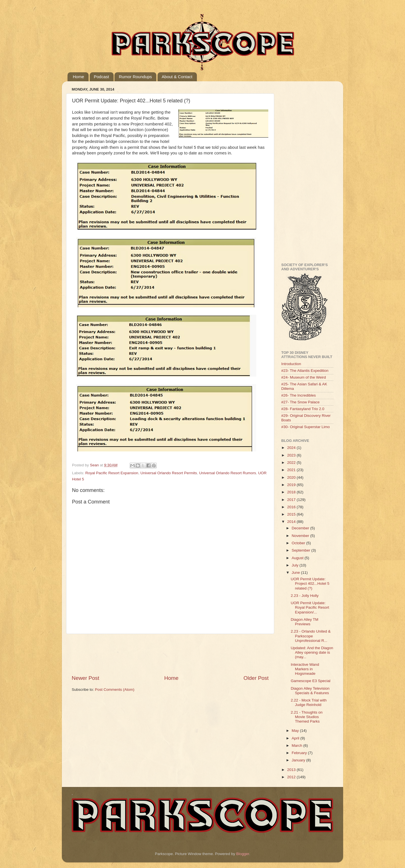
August (298, 558)
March (297, 746)
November (301, 536)
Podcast (102, 77)
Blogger (243, 854)
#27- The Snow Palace (300, 402)
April (296, 738)
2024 (292, 448)
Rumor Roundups (135, 77)
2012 (292, 777)
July (296, 565)
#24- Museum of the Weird (304, 377)
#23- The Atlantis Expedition (305, 371)
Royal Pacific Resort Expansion (112, 473)
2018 (292, 492)
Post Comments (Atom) (115, 690)
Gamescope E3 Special (311, 681)
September (301, 550)
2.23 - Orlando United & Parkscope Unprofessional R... (311, 636)
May (296, 731)
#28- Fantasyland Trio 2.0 (303, 409)
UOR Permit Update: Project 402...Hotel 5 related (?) (310, 583)
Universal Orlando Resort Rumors (228, 473)
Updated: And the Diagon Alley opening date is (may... (312, 652)
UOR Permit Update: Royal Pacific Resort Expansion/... (310, 607)
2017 (292, 500)
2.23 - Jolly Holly (305, 596)
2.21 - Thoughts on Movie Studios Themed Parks (307, 717)
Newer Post (85, 678)
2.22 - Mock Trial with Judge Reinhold (309, 702)
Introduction (291, 364)
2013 (292, 770)
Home (78, 77)
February (300, 753)
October (299, 543)
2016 (292, 507)
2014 (292, 522)
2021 (292, 470)
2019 (292, 485)
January (299, 760)
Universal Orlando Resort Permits (169, 473)
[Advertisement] (174, 654)
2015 (292, 514)
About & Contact (177, 77)
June (296, 573)
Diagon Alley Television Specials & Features (310, 691)
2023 (292, 455)
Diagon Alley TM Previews (305, 622)
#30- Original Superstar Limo (306, 427)
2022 (292, 463)
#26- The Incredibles (299, 395)
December (301, 528)
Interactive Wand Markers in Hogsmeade (305, 669)
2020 (292, 477)
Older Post (256, 678)
